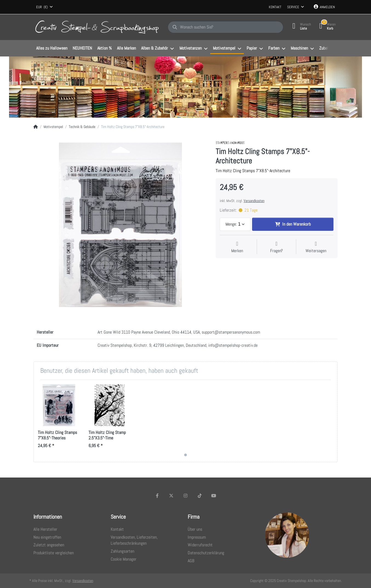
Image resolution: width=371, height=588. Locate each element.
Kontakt (275, 7)
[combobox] (44, 7)
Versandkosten (254, 201)
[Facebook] (157, 496)
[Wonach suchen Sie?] (226, 27)
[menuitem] (52, 49)
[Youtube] (214, 496)
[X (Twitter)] (172, 496)
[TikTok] (200, 496)
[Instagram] (185, 496)
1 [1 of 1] (185, 455)
